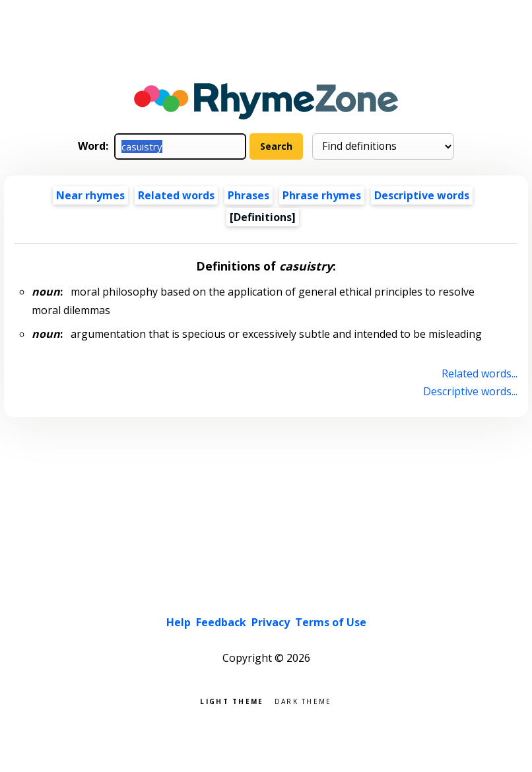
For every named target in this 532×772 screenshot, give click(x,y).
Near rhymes (90, 195)
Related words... (480, 373)
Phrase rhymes (322, 195)
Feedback (221, 622)
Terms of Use (331, 622)
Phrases (249, 195)
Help (179, 622)
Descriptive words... (470, 391)
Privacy (271, 622)
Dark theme (303, 700)
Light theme (232, 700)
